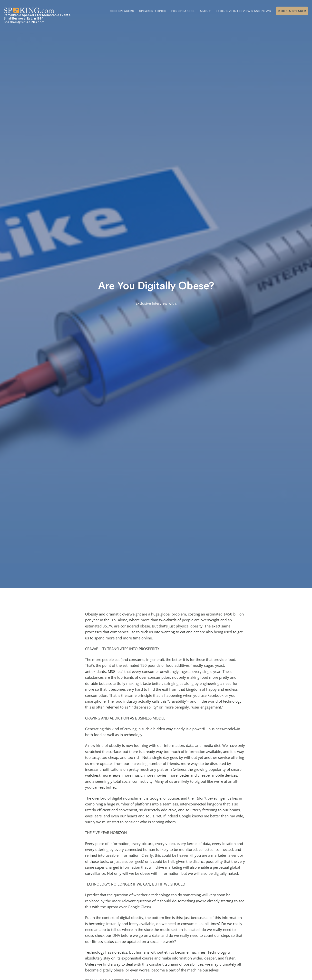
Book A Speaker (292, 11)
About (205, 11)
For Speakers (183, 11)
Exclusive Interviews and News (243, 11)
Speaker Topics (153, 11)
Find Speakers (122, 11)
